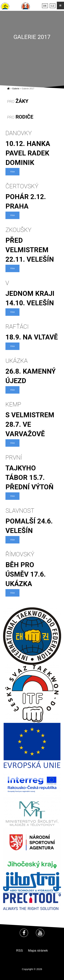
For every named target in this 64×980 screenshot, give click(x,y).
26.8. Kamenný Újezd (32, 371)
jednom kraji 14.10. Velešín (32, 293)
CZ (53, 6)
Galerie (16, 89)
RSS (20, 950)
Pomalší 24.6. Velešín (32, 521)
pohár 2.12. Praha (32, 196)
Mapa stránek (38, 950)
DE (45, 6)
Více (12, 172)
